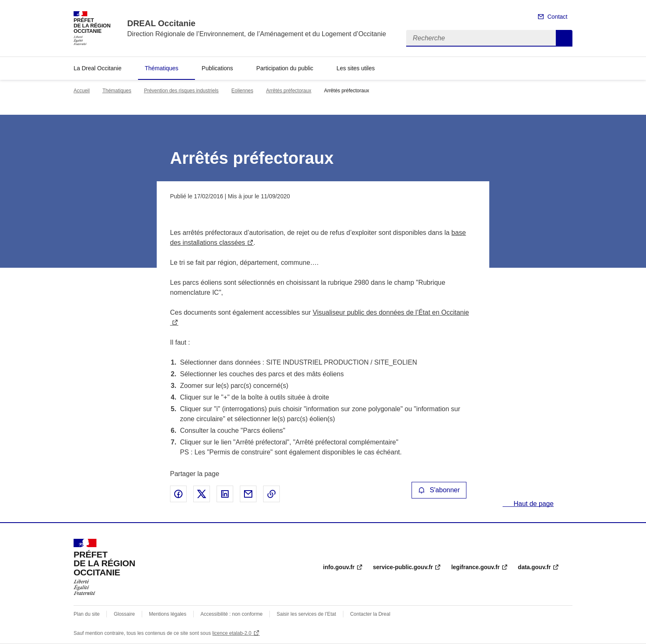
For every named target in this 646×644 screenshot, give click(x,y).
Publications (217, 68)
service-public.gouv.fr (403, 567)
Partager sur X (202, 494)
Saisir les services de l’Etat (307, 614)
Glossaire (125, 614)
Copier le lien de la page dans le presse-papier (271, 494)
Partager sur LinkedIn (225, 494)
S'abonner (439, 490)
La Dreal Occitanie (97, 68)
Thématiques (161, 68)
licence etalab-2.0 (232, 633)
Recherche (564, 38)
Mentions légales (168, 614)
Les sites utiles (356, 68)
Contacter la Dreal (370, 614)
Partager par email (248, 494)
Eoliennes (243, 91)
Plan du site (87, 614)
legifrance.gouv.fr (475, 567)
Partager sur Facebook (178, 494)
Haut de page (533, 504)
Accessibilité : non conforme (231, 614)
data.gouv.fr (534, 567)
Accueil (82, 91)
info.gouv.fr (339, 567)
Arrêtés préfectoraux (289, 91)
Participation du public (285, 68)
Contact (557, 17)
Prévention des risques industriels (181, 91)
